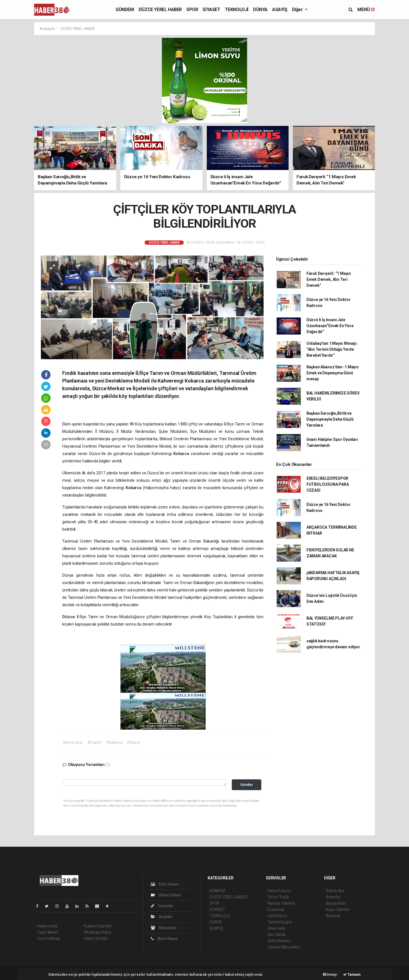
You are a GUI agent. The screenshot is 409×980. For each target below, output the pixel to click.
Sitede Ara (335, 891)
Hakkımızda (47, 926)
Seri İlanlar (277, 935)
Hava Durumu (279, 891)
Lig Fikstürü (277, 916)
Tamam (352, 974)
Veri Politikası (48, 939)
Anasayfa (47, 29)
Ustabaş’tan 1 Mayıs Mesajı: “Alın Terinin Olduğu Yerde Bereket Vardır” (332, 349)
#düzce (133, 742)
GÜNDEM (125, 10)
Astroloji (333, 916)
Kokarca (182, 454)
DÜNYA (260, 10)
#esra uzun (73, 742)
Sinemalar (277, 928)
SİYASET (211, 10)
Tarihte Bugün (280, 922)
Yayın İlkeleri (48, 932)
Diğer (298, 10)
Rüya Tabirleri (338, 910)
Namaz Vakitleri (281, 903)
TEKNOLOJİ (237, 10)
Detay (330, 974)
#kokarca (114, 742)
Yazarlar (162, 906)
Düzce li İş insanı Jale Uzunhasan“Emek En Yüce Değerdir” (330, 326)
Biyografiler (336, 903)
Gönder (247, 785)
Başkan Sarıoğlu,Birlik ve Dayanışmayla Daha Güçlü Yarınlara (330, 419)
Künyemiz (164, 928)
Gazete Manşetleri (284, 947)
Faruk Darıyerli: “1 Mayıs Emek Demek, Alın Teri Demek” (329, 279)
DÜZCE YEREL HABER (160, 10)
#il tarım (94, 742)
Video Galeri (166, 895)
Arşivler (162, 917)
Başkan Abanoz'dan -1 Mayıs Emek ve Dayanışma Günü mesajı (333, 373)
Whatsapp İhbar (98, 932)
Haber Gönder (96, 939)
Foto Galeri (165, 884)
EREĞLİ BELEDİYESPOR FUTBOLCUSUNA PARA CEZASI (328, 484)
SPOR (192, 10)
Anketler (333, 897)
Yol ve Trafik (278, 897)
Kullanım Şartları (98, 926)
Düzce (69, 617)
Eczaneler (276, 910)
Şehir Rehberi (279, 941)
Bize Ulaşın (164, 939)
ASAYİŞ (280, 10)
